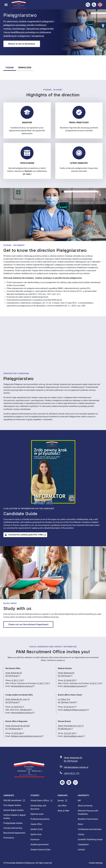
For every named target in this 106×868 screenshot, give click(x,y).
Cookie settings (96, 863)
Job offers (62, 806)
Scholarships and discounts (38, 807)
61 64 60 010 (17, 707)
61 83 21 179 (17, 680)
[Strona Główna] (19, 5)
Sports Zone (36, 834)
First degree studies (12, 805)
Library (81, 834)
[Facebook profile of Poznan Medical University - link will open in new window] (62, 782)
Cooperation (83, 844)
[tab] (10, 68)
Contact (81, 850)
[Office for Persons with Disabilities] (94, 5)
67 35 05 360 (17, 733)
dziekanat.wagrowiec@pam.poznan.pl (26, 736)
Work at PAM (63, 811)
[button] (103, 26)
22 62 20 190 (69, 733)
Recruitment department (14, 833)
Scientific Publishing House (90, 839)
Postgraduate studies (13, 823)
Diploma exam (37, 814)
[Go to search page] (88, 5)
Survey (61, 801)
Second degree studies (13, 810)
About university (85, 806)
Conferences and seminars (90, 829)
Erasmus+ (35, 839)
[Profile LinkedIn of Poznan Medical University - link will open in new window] (69, 782)
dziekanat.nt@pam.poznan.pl (75, 710)
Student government (40, 844)
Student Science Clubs (40, 850)
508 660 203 (25, 710)
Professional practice (40, 819)
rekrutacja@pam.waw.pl (73, 736)
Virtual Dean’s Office (40, 801)
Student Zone (36, 829)
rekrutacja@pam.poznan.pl (22, 686)
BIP (79, 800)
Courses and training (13, 828)
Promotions (9, 838)
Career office (36, 824)
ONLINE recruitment (12, 801)
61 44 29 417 (69, 707)
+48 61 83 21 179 (72, 773)
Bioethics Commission (88, 819)
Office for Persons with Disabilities (88, 812)
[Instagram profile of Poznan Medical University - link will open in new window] (75, 782)
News (80, 824)
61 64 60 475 (69, 680)
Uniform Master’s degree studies (14, 817)
